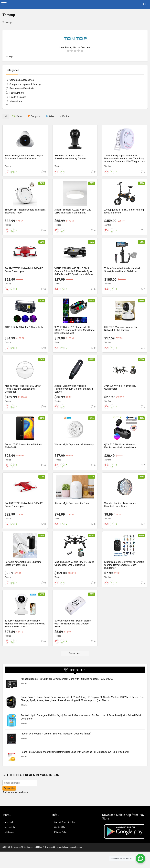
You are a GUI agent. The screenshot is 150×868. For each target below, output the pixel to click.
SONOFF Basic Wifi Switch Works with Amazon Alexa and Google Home (73, 624)
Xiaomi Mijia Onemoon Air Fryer (72, 503)
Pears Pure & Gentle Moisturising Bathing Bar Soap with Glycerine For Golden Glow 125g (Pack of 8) (75, 748)
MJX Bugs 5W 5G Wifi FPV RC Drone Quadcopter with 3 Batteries (74, 563)
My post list (10, 819)
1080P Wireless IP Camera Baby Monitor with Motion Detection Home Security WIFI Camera (25, 624)
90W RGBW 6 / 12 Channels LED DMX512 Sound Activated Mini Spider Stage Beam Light (75, 330)
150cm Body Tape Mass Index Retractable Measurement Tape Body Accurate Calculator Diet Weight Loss (124, 159)
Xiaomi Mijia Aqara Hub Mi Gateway (74, 445)
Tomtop (8, 166)
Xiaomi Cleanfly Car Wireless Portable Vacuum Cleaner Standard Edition (74, 389)
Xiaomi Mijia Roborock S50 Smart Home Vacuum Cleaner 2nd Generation (23, 389)
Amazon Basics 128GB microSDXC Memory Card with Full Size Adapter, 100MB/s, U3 (67, 679)
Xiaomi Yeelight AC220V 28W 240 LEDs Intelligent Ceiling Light (73, 211)
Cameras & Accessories (22, 80)
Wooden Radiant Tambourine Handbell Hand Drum (120, 505)
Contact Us (60, 819)
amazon (24, 683)
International (16, 101)
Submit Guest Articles (65, 814)
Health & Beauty (18, 97)
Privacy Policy (61, 824)
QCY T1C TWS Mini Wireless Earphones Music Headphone (120, 446)
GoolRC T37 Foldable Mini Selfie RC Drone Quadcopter (24, 270)
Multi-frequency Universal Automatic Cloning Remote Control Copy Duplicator (124, 565)
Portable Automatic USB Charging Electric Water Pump (23, 563)
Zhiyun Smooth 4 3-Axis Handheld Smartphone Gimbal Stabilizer (123, 270)
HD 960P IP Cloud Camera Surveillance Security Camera (70, 157)
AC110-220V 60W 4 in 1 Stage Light (24, 327)
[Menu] (4, 4)
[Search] (145, 4)
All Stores (9, 824)
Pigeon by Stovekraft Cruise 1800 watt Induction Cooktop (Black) (56, 734)
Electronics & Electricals (22, 88)
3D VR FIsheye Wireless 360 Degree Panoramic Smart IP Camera (24, 157)
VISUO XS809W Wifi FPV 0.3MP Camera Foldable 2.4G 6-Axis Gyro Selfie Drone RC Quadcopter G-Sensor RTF (75, 273)
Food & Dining (17, 93)
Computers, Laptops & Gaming (25, 84)
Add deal (9, 814)
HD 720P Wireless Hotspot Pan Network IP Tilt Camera (121, 329)
